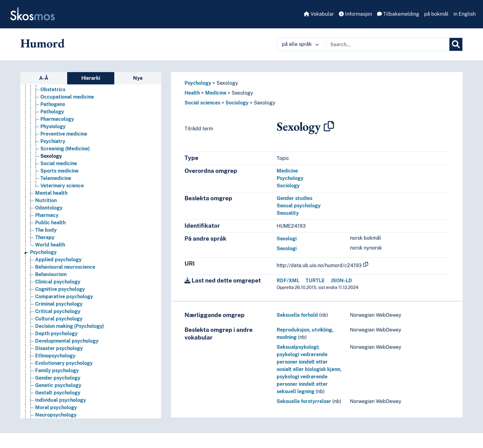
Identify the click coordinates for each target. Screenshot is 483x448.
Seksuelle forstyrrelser (304, 401)
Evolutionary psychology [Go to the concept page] (64, 363)
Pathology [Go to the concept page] (52, 112)
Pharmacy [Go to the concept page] (47, 215)
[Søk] (456, 44)
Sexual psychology (299, 206)
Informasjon (355, 14)
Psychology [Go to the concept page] (43, 252)
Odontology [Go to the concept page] (49, 208)
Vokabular (319, 14)
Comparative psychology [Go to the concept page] (64, 297)
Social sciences (202, 103)
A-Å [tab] (44, 78)
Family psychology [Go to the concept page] (57, 371)
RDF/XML (288, 281)
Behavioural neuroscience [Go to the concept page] (65, 267)
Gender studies (294, 198)
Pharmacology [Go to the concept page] (57, 119)
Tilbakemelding (398, 14)
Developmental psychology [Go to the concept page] (67, 341)
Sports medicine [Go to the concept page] (59, 171)
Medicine (216, 93)
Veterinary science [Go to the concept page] (62, 186)
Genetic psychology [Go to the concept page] (58, 385)
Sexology (227, 83)
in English (465, 14)
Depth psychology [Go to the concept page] (56, 334)
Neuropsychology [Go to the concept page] (56, 415)
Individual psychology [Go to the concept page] (61, 400)
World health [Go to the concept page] (50, 245)
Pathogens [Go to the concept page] (53, 104)
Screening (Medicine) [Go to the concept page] (65, 149)
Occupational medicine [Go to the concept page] (67, 97)
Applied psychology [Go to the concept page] (58, 260)
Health (192, 93)
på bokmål (436, 14)
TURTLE (315, 281)
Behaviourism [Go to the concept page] (51, 274)
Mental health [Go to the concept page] (51, 193)
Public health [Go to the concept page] (50, 223)
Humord (43, 43)
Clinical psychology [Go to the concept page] (58, 282)
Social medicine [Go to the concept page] (59, 163)
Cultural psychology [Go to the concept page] (59, 319)
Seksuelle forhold (297, 315)
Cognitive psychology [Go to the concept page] (60, 289)
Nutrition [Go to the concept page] (46, 200)
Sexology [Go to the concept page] (51, 156)
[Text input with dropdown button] (388, 44)
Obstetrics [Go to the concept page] (53, 90)
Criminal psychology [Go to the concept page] (59, 304)
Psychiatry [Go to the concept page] (53, 141)
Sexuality (288, 213)
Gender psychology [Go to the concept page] (58, 378)
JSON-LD (341, 281)
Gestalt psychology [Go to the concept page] (58, 393)
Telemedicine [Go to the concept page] (56, 178)
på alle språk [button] (300, 44)
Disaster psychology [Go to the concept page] (59, 348)
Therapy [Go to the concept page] (45, 237)
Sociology (237, 103)
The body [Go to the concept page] (46, 230)
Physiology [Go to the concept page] (53, 126)
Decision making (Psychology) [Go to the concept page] (69, 326)
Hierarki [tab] (91, 78)
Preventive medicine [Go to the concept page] (64, 134)
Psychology (198, 83)
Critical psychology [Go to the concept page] (58, 311)
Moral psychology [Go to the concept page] (56, 407)
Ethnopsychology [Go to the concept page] (55, 356)
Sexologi (287, 239)
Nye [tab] (138, 78)
